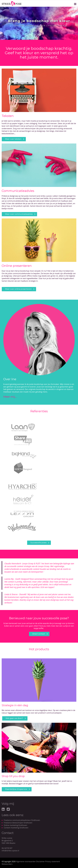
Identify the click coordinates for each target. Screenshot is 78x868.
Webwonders (7, 864)
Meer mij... (10, 397)
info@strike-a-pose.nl (10, 851)
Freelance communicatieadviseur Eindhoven (22, 820)
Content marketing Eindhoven (16, 828)
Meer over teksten (13, 139)
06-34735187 (7, 848)
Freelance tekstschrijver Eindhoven (18, 823)
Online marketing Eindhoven (15, 825)
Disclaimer (40, 861)
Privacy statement (53, 861)
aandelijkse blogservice (17, 789)
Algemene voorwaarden (26, 861)
